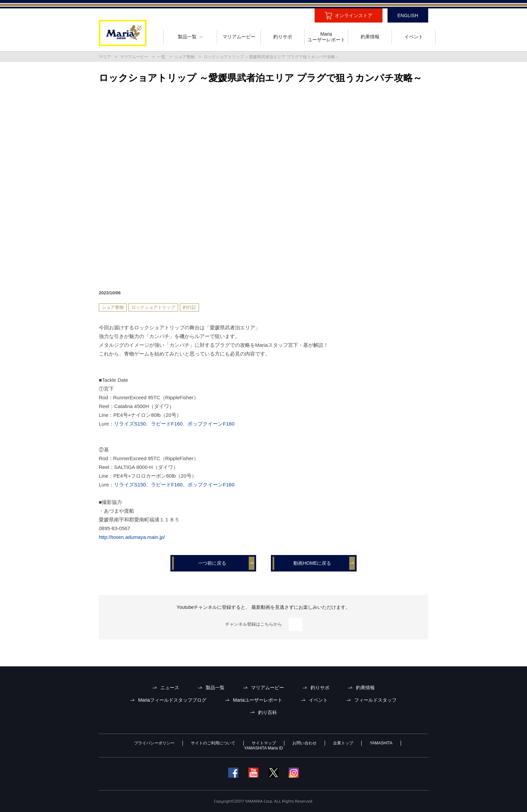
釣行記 (189, 307)
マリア (105, 57)
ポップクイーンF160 (211, 424)
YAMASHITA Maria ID (263, 748)
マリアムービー (134, 57)
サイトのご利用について (213, 743)
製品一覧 (215, 688)
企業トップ (343, 743)
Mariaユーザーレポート (258, 700)
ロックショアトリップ (153, 307)
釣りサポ (320, 688)
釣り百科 (268, 712)
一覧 (161, 57)
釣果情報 (365, 688)
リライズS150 (130, 424)
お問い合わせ (305, 743)
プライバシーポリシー (154, 743)
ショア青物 (185, 57)
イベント (318, 700)
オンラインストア (354, 15)
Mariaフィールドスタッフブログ (172, 700)
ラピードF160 (167, 424)
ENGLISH (408, 15)
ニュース (170, 688)
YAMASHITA (381, 743)
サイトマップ (264, 743)
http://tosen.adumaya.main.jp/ (132, 537)
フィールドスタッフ (375, 700)
